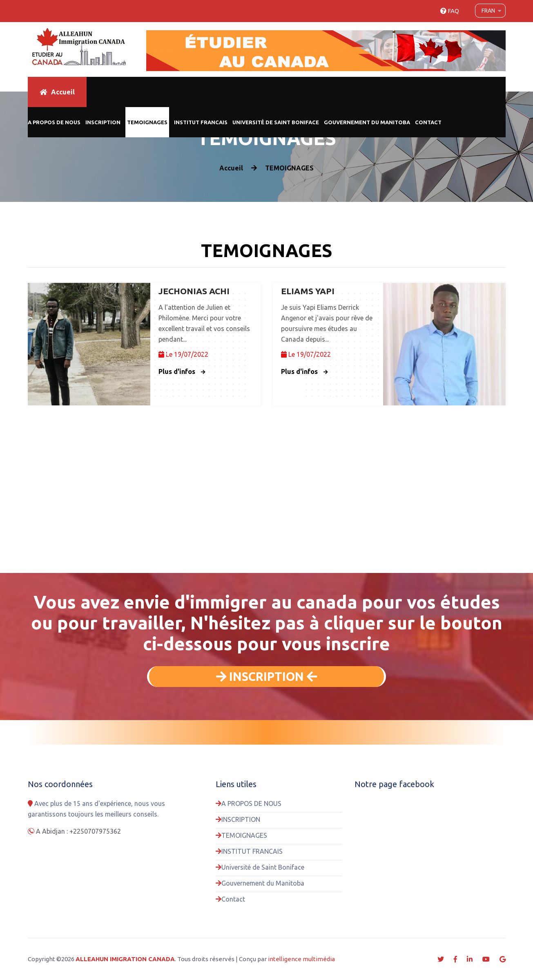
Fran (488, 11)
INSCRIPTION (103, 122)
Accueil (57, 92)
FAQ (450, 11)
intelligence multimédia (301, 959)
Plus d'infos (182, 371)
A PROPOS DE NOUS (54, 122)
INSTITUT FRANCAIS (201, 122)
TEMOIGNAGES (147, 122)
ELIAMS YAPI (308, 291)
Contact (428, 122)
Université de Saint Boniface (276, 122)
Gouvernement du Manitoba (367, 122)
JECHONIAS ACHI (194, 291)
